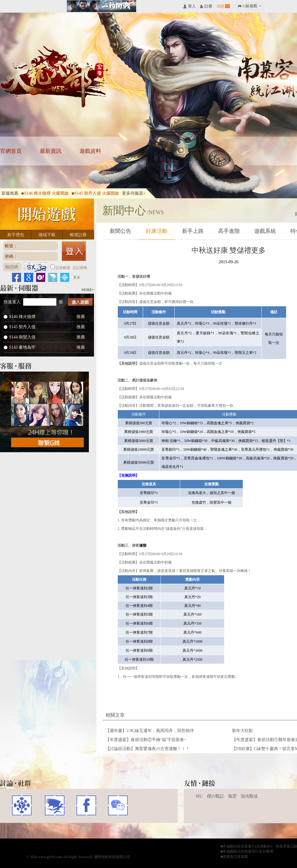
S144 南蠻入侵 (22, 337)
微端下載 (47, 235)
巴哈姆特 (54, 805)
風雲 (232, 796)
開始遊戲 (47, 214)
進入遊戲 (80, 302)
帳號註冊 (78, 235)
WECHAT (118, 805)
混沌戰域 (249, 796)
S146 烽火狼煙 (22, 317)
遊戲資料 (90, 151)
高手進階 (229, 231)
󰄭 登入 (189, 6)
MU (199, 796)
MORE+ (88, 290)
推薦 (81, 317)
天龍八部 (56, 77)
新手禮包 (16, 235)
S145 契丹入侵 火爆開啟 (95, 193)
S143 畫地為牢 (22, 347)
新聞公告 (120, 231)
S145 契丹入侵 (22, 327)
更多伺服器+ (134, 193)
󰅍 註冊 (206, 6)
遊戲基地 (22, 805)
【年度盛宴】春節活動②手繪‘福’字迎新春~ (146, 740)
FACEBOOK (86, 805)
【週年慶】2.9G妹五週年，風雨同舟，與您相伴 (150, 731)
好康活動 (157, 231)
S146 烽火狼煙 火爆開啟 (45, 193)
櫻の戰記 (215, 796)
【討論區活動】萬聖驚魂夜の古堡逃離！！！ (148, 749)
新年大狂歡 (242, 731)
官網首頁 (11, 151)
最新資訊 (51, 151)
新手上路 (193, 231)
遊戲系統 (265, 231)
